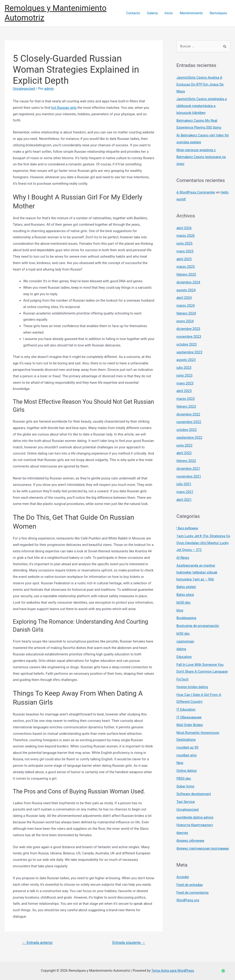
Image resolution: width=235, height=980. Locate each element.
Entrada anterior (37, 943)
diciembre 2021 (188, 469)
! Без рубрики (187, 528)
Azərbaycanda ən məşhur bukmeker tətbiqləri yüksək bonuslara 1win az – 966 (197, 572)
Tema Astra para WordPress (173, 971)
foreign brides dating (192, 687)
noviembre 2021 (189, 476)
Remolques (218, 13)
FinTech (183, 679)
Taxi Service (186, 802)
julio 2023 (184, 368)
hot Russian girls (64, 108)
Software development (194, 794)
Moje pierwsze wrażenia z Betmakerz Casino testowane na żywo (201, 157)
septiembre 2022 (189, 438)
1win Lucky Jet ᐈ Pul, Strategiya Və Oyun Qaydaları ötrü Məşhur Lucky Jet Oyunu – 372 (203, 543)
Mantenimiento (191, 13)
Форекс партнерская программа (203, 848)
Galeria (152, 13)
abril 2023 (184, 391)
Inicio (169, 13)
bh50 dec (184, 602)
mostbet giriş (187, 755)
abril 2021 (184, 500)
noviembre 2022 (189, 422)
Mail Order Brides (190, 725)
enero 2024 (185, 321)
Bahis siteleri (186, 587)
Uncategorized (24, 89)
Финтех (182, 833)
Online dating (187, 771)
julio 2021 (184, 484)
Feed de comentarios (193, 893)
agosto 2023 (186, 360)
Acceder (183, 877)
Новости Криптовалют (195, 825)
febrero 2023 (186, 406)
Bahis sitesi (185, 595)
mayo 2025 (185, 251)
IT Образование (189, 717)
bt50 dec (183, 634)
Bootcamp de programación (198, 626)
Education (184, 657)
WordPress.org (188, 900)
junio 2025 (185, 243)
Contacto (133, 13)
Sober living (185, 786)
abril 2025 (184, 259)
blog (180, 610)
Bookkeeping (186, 618)
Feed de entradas (190, 885)
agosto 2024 (186, 290)
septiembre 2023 (189, 352)
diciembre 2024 (188, 282)
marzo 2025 (186, 267)
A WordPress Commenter (196, 192)
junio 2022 (185, 445)
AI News (183, 558)
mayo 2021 (185, 492)
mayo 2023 (185, 383)
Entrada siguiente (129, 943)
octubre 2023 (187, 344)
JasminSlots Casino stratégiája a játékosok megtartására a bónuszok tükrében (202, 106)
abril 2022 (184, 453)
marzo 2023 (186, 399)
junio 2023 (185, 375)
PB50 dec (184, 778)
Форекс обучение (190, 841)
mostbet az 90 (187, 747)
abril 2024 (184, 298)
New (180, 763)
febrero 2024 (186, 313)
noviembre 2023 (189, 337)
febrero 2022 (186, 461)
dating (181, 649)
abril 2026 (184, 228)
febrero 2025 (186, 274)
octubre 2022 (187, 430)
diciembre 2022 (188, 414)
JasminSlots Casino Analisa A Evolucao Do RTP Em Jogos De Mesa (200, 84)
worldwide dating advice (195, 817)
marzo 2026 (186, 236)
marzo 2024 (186, 306)
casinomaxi (185, 641)
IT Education (186, 709)
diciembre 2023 (188, 329)
